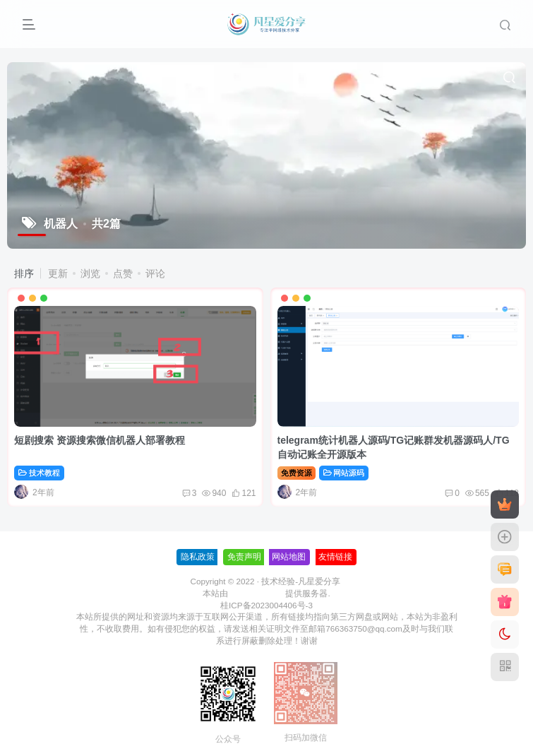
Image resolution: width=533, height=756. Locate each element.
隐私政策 (198, 557)
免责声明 (244, 557)
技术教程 (39, 473)
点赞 (123, 273)
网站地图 (289, 557)
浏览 (90, 273)
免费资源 (297, 473)
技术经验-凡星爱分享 (301, 581)
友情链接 (335, 557)
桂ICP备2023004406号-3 (266, 605)
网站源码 (344, 473)
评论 (155, 273)
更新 (58, 273)
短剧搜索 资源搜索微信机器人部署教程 (100, 440)
